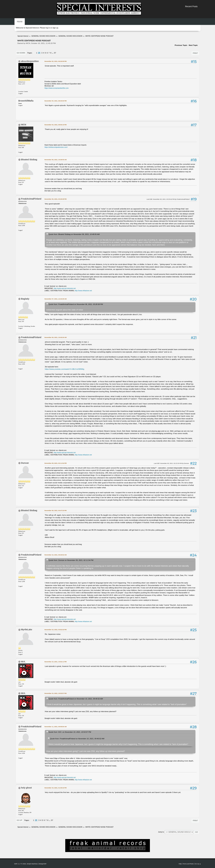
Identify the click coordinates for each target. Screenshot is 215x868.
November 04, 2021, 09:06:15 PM (55, 125)
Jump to (161, 832)
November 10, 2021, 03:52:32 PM (55, 630)
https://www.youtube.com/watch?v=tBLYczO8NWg (64, 369)
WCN (24, 125)
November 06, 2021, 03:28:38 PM (55, 199)
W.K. (23, 662)
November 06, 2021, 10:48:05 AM (56, 160)
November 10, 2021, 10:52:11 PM (55, 662)
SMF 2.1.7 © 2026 (20, 864)
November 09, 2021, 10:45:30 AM (56, 337)
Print (195, 53)
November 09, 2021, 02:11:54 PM (55, 463)
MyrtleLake (27, 630)
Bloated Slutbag (29, 160)
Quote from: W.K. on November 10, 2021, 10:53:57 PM (70, 732)
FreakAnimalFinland (31, 199)
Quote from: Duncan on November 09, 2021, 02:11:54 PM (71, 560)
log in (48, 28)
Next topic (193, 45)
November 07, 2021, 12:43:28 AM (56, 299)
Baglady (25, 299)
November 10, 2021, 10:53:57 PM (55, 693)
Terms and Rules (188, 864)
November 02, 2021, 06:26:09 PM (55, 61)
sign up (55, 28)
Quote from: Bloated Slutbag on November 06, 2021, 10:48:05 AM (74, 234)
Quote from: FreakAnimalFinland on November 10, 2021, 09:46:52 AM (76, 699)
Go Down (21, 53)
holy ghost (26, 788)
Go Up (19, 820)
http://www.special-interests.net (65, 288)
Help (180, 864)
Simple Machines (32, 864)
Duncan (25, 463)
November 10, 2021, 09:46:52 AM (56, 555)
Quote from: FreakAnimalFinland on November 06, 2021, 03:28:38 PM (76, 304)
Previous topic (181, 45)
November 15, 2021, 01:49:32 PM (55, 788)
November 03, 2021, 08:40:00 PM (55, 101)
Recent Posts (191, 6)
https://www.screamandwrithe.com (57, 88)
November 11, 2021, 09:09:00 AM (56, 727)
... (53, 53)
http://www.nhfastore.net (83, 291)
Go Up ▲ (198, 864)
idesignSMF (43, 864)
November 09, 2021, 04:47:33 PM (55, 510)
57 (55, 53)
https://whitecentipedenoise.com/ (56, 147)
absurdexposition (30, 61)
